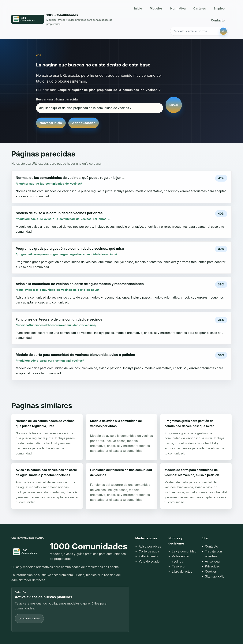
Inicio (138, 8)
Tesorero (178, 566)
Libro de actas (182, 571)
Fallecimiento (148, 556)
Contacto (218, 20)
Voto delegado (149, 561)
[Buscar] (223, 31)
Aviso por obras (150, 546)
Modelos (156, 8)
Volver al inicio (51, 123)
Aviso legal (213, 561)
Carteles (200, 8)
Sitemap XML (215, 576)
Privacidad (213, 566)
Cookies (211, 571)
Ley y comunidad (184, 551)
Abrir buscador (83, 123)
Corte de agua (149, 551)
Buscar (174, 105)
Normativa (178, 8)
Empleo (219, 8)
